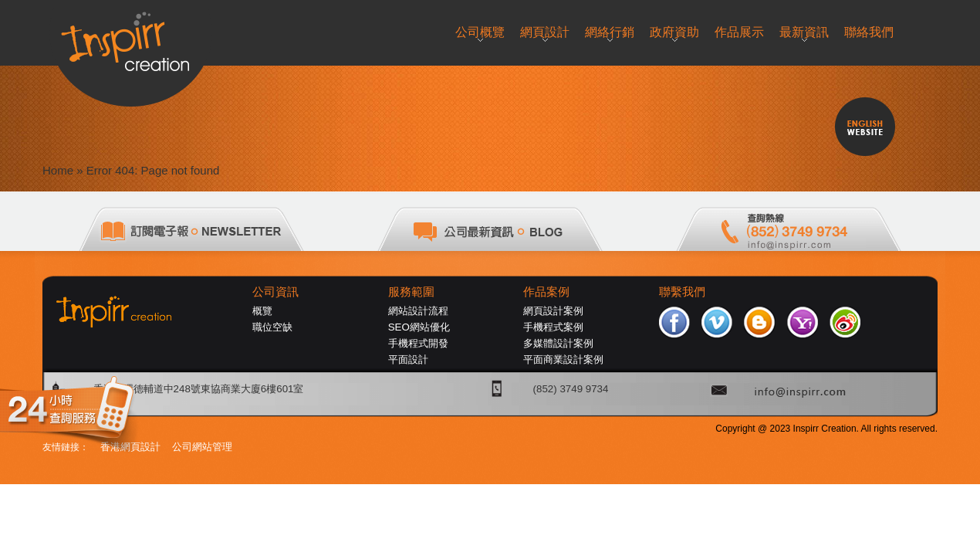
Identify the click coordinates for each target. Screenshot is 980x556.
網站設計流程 (418, 311)
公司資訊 (275, 292)
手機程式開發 (418, 343)
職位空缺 (272, 327)
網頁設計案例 (553, 311)
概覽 (262, 311)
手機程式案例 (553, 327)
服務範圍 (411, 292)
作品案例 (546, 292)
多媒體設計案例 (558, 343)
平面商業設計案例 (563, 359)
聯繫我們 (682, 292)
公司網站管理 (202, 447)
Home (58, 170)
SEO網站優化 (419, 327)
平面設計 (408, 359)
